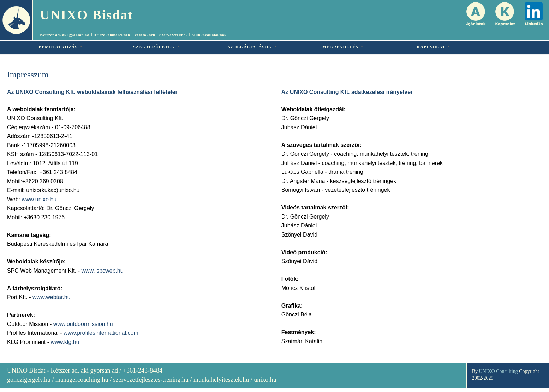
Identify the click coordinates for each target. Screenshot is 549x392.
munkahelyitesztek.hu (221, 380)
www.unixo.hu (39, 199)
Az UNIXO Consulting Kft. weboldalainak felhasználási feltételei (92, 92)
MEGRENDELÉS (343, 47)
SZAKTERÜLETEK (156, 47)
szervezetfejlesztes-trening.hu (151, 380)
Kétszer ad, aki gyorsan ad (65, 35)
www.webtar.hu (52, 297)
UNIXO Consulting (499, 371)
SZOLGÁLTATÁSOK (252, 47)
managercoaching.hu (82, 380)
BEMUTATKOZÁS (60, 47)
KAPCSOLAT (433, 47)
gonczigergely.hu (29, 380)
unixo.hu (265, 380)
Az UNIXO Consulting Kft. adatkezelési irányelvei (347, 92)
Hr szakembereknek (112, 35)
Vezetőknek (145, 35)
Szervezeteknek (174, 35)
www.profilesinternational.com (101, 333)
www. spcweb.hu (102, 271)
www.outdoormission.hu (83, 324)
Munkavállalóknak (209, 35)
